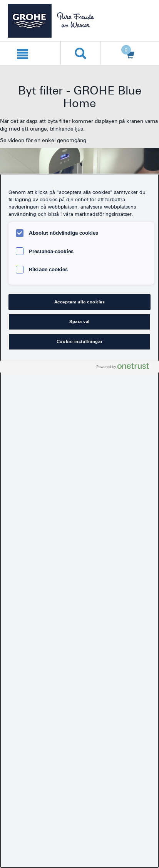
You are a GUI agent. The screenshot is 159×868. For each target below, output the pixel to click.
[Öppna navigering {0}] (23, 53)
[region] (79, 521)
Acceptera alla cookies (80, 302)
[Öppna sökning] (80, 53)
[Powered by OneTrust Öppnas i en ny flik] (126, 368)
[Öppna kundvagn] (128, 53)
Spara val (79, 321)
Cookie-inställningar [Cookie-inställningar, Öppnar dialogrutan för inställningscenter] (79, 341)
